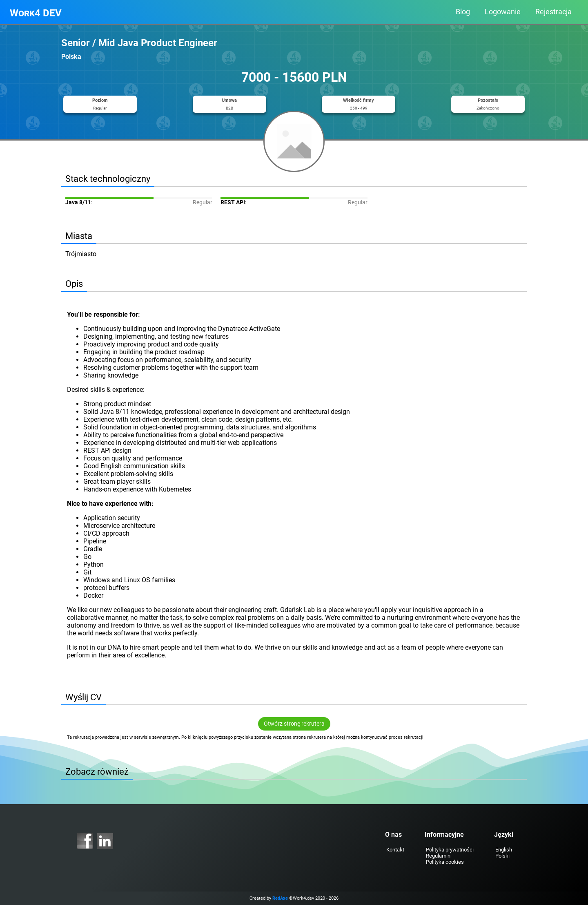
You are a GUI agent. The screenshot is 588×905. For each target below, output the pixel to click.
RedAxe (280, 898)
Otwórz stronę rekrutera (294, 724)
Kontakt (395, 850)
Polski (502, 856)
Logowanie (503, 12)
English (504, 850)
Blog (463, 12)
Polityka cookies (445, 862)
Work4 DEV (36, 13)
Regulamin (438, 856)
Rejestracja (553, 12)
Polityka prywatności (450, 850)
